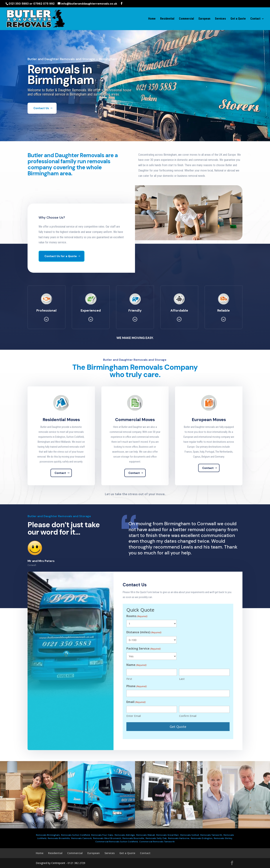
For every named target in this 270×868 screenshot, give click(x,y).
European (204, 19)
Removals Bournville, (134, 838)
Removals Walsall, (146, 835)
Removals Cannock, (82, 838)
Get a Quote (238, 19)
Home (152, 19)
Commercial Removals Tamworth (157, 842)
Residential (167, 19)
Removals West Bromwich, (107, 838)
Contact (255, 19)
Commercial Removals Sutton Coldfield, (117, 842)
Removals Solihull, (190, 835)
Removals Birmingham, (48, 835)
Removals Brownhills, (59, 838)
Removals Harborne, (179, 838)
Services (220, 19)
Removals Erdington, (202, 838)
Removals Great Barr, (168, 835)
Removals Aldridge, (125, 835)
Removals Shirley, (223, 838)
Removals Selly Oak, (156, 838)
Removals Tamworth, (211, 835)
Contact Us (41, 114)
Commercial (186, 19)
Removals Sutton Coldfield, (76, 835)
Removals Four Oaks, (102, 835)
